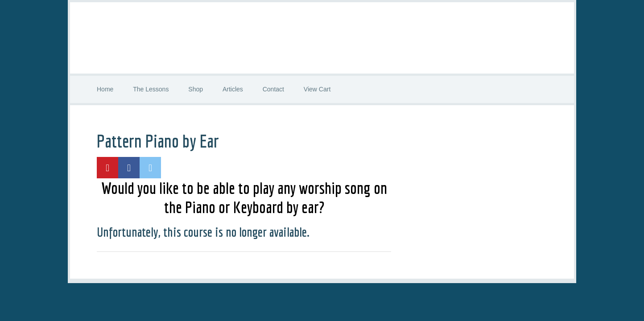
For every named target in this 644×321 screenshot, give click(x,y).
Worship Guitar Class (322, 38)
